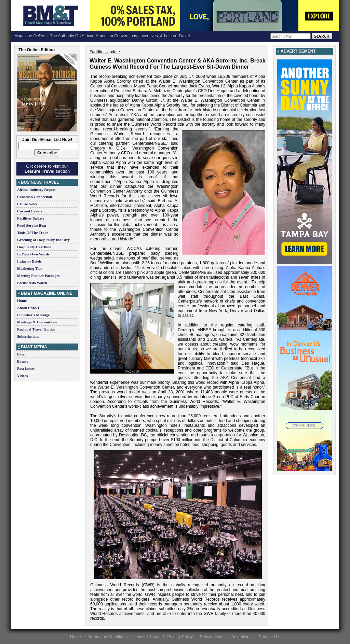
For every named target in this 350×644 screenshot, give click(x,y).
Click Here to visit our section (47, 169)
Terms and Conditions (108, 637)
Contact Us (269, 637)
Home (22, 300)
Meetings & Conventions (37, 322)
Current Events (30, 211)
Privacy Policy (180, 637)
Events (23, 361)
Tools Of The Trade (33, 233)
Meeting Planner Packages (38, 276)
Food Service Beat (32, 225)
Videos (22, 376)
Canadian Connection (35, 197)
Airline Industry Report (36, 190)
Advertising (241, 637)
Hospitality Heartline (34, 247)
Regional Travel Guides (36, 329)
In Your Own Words (33, 254)
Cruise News (27, 204)
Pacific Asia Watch (32, 283)
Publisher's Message (33, 315)
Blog (21, 354)
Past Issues (26, 368)
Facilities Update (31, 218)
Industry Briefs (29, 261)
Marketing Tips (30, 268)
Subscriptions (28, 336)
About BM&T (28, 308)
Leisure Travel (147, 637)
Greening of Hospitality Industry (43, 240)
